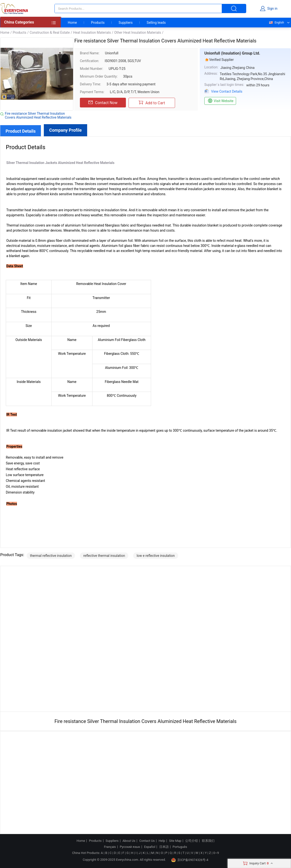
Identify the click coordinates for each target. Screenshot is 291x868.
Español (150, 847)
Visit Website (220, 101)
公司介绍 (191, 841)
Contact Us (147, 841)
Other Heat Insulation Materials (138, 32)
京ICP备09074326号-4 (190, 860)
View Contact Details (227, 91)
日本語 (164, 847)
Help (162, 841)
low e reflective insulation (156, 556)
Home (72, 23)
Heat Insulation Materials (92, 32)
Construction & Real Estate (50, 32)
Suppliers (126, 23)
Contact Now (103, 103)
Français (110, 847)
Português (180, 847)
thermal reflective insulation (51, 556)
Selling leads (156, 23)
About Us (129, 841)
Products (98, 23)
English (276, 23)
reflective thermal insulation (104, 556)
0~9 (216, 853)
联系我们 (208, 841)
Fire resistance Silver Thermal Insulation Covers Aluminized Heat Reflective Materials (38, 115)
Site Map (175, 841)
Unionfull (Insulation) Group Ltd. (232, 53)
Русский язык (130, 847)
